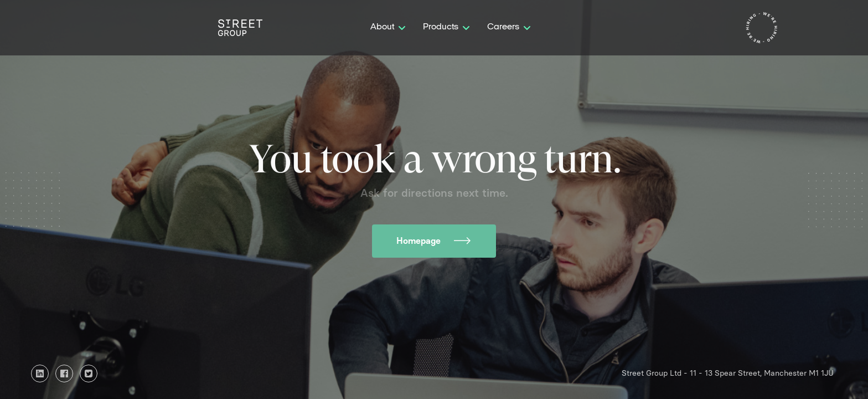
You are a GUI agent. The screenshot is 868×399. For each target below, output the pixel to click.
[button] (388, 27)
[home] (240, 28)
